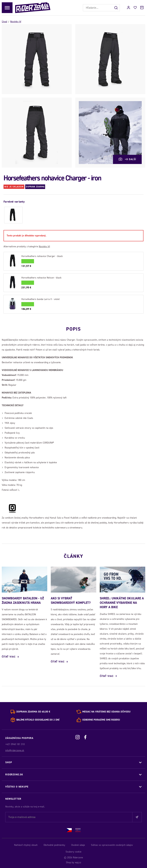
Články (73, 555)
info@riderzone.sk (15, 750)
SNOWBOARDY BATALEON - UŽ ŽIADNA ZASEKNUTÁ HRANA (23, 600)
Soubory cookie (73, 851)
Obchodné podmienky (54, 844)
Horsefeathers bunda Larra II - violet (40, 299)
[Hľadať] (116, 8)
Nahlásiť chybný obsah (26, 844)
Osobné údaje (78, 844)
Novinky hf (16, 22)
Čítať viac (9, 656)
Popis (73, 328)
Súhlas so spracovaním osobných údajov (112, 844)
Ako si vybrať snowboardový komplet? (71, 600)
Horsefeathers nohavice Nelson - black (41, 278)
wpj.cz (78, 862)
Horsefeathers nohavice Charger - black (42, 256)
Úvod (4, 22)
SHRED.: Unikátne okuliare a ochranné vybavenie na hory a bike (122, 602)
